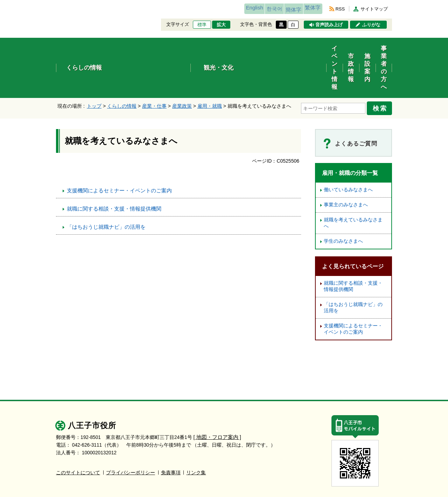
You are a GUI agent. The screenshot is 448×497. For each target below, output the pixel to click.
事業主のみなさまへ (346, 166)
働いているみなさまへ (348, 151)
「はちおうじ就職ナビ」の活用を (106, 188)
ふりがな (371, 25)
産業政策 (182, 70)
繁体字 (309, 9)
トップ (94, 70)
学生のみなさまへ (343, 203)
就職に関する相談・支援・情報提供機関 (114, 170)
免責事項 (171, 434)
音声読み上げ (329, 25)
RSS (340, 9)
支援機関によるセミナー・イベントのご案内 (119, 152)
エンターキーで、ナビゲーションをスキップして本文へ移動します (56, 4)
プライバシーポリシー (131, 434)
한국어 (253, 9)
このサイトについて (78, 434)
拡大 (221, 25)
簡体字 (281, 9)
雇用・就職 (210, 70)
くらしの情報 (122, 70)
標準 (202, 25)
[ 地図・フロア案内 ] (216, 399)
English (225, 9)
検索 (382, 71)
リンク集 (196, 434)
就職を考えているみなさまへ (353, 184)
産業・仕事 (154, 70)
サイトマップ (374, 9)
